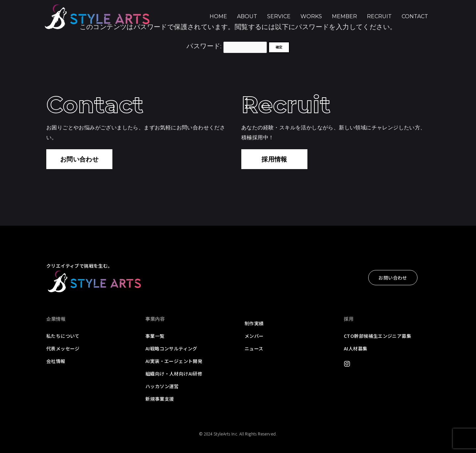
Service (279, 16)
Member (344, 16)
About (247, 16)
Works (311, 16)
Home (218, 16)
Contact (415, 16)
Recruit (379, 16)
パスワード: (227, 46)
